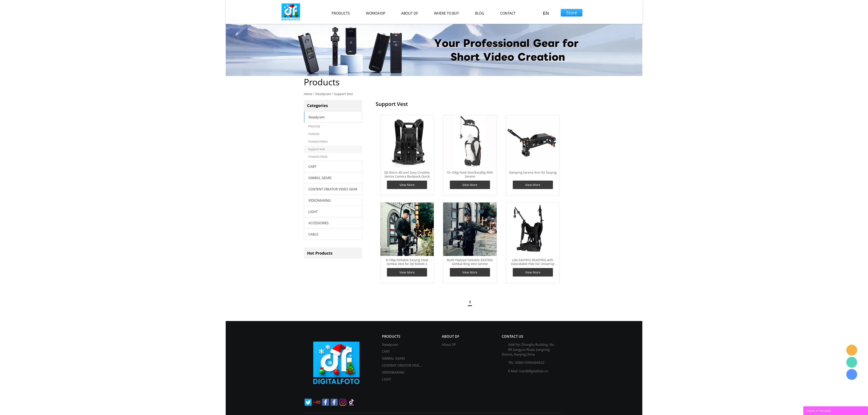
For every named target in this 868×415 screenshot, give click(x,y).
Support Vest (344, 94)
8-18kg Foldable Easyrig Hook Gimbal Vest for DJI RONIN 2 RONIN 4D (407, 264)
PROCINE (314, 126)
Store (572, 13)
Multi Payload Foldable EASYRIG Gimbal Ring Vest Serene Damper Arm (470, 264)
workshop (376, 13)
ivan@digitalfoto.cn (534, 371)
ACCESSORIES (318, 223)
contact (508, 13)
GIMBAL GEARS (320, 178)
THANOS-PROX (318, 157)
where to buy (446, 13)
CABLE (313, 234)
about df (410, 13)
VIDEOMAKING (320, 200)
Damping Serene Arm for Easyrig (533, 173)
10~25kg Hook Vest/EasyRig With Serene (470, 175)
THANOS (314, 134)
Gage (852, 362)
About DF (449, 344)
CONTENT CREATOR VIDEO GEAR (333, 189)
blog (480, 13)
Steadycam (323, 94)
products (341, 13)
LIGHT (313, 212)
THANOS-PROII (318, 142)
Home (308, 94)
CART (312, 166)
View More (407, 185)
